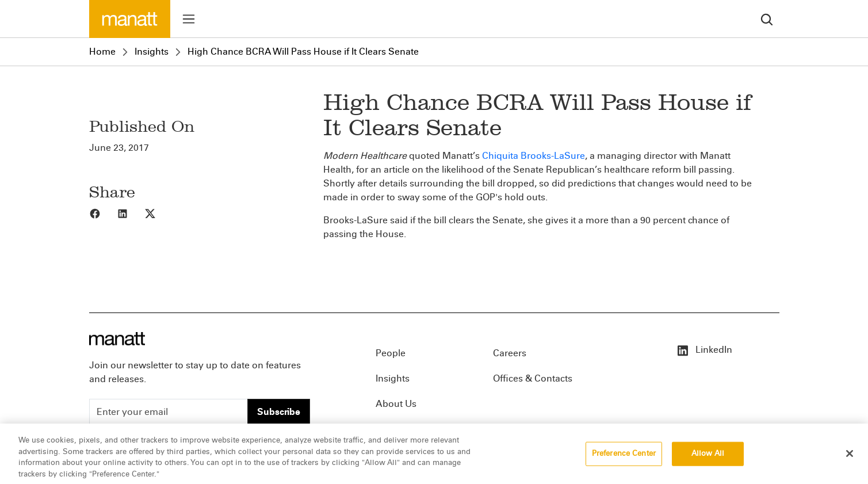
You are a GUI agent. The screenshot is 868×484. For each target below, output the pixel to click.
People (391, 353)
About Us (396, 404)
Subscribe (279, 412)
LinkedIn (704, 350)
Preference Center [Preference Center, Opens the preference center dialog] (624, 460)
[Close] (850, 460)
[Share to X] (158, 213)
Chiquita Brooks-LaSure (534, 156)
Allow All (708, 460)
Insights (152, 52)
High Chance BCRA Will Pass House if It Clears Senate (303, 52)
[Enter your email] (169, 412)
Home (102, 52)
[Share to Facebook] (103, 213)
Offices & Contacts (533, 378)
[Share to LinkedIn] (131, 213)
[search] (767, 19)
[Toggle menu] (189, 19)
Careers (510, 353)
